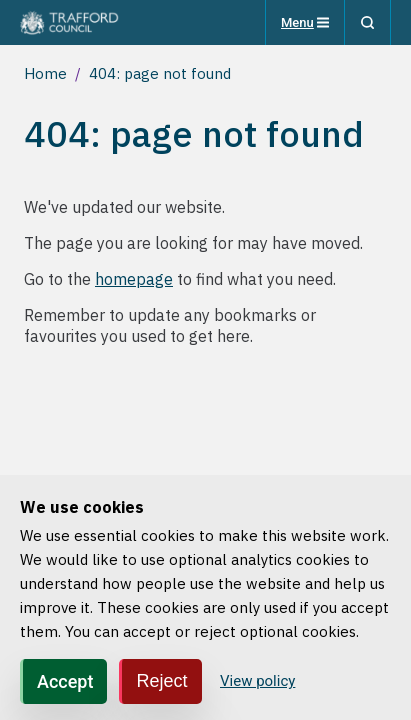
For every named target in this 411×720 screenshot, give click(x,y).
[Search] (367, 22)
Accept (65, 681)
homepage (134, 279)
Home (45, 73)
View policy (257, 681)
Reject (161, 681)
